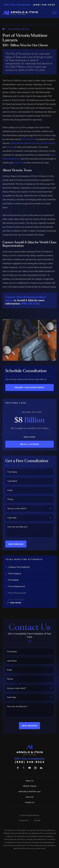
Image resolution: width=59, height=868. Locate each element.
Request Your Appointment (30, 387)
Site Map (37, 820)
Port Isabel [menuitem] (12, 580)
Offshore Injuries (30, 786)
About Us (30, 781)
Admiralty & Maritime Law (30, 791)
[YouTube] (30, 768)
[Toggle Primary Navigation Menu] (54, 13)
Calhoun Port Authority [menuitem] (18, 567)
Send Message (16, 544)
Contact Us (30, 802)
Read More (30, 437)
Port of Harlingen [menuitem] (15, 599)
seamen (10, 147)
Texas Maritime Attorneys (19, 29)
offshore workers (32, 143)
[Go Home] (3, 29)
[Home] (20, 13)
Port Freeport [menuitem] (13, 573)
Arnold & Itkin (28, 139)
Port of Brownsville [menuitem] (16, 593)
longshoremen (16, 143)
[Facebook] (18, 768)
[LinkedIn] (41, 768)
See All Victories (30, 444)
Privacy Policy (24, 820)
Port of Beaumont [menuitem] (15, 586)
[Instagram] (35, 768)
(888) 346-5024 (44, 5)
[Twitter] (24, 768)
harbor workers (48, 143)
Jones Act (19, 162)
